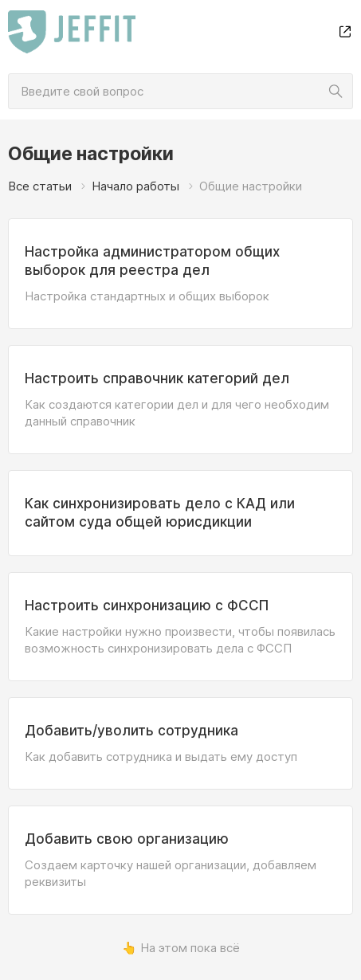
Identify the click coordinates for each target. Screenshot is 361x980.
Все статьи (40, 186)
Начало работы (135, 186)
